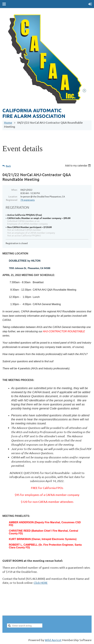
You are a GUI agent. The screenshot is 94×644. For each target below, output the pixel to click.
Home (8, 122)
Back (8, 166)
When (14, 190)
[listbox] (78, 166)
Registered (12, 200)
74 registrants (28, 200)
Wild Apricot (53, 640)
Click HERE (41, 583)
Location (13, 196)
